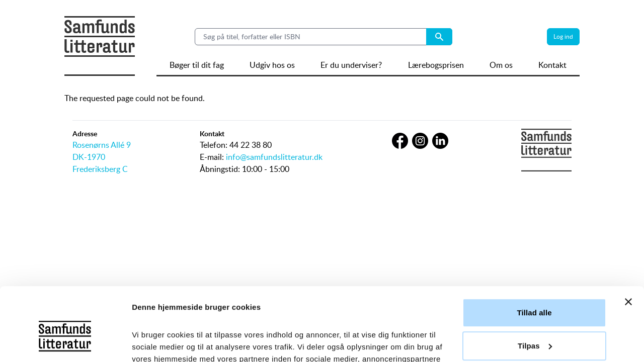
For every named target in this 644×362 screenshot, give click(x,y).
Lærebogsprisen (436, 65)
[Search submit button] (439, 37)
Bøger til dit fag (197, 65)
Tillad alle (534, 244)
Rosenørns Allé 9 (102, 145)
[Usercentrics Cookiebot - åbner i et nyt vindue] (65, 342)
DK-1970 (89, 157)
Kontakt (552, 65)
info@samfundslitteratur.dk (274, 157)
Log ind (563, 36)
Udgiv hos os (272, 65)
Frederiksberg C (100, 169)
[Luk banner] (628, 233)
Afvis (534, 310)
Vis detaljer (152, 342)
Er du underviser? (351, 65)
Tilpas (535, 277)
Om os (501, 65)
